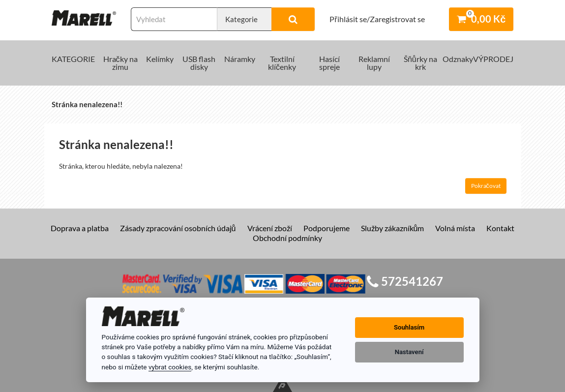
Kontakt (500, 228)
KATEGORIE (73, 59)
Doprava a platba (80, 228)
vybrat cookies (170, 367)
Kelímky (160, 59)
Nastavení (409, 352)
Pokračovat (486, 186)
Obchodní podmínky (287, 238)
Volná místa (455, 228)
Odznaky (458, 59)
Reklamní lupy (374, 63)
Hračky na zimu (120, 63)
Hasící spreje (329, 63)
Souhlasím (409, 327)
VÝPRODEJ (493, 59)
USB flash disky (199, 63)
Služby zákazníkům (393, 228)
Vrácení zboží (270, 228)
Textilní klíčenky (282, 63)
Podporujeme (327, 228)
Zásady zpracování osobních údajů (178, 228)
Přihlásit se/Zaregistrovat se (377, 19)
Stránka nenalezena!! (87, 104)
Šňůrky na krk (420, 63)
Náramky (240, 59)
